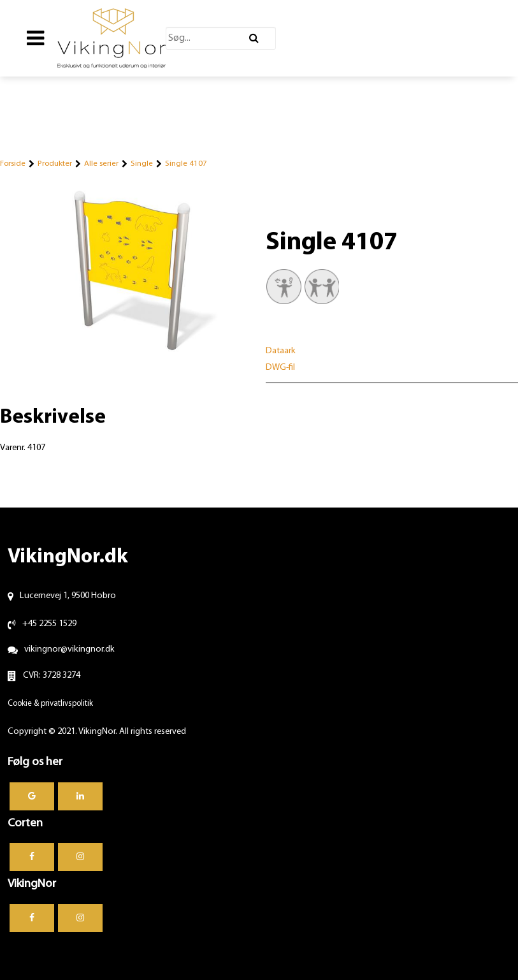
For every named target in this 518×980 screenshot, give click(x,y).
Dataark (281, 351)
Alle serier (101, 164)
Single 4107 (186, 164)
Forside (13, 164)
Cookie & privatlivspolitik (50, 704)
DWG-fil (280, 368)
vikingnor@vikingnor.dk (69, 649)
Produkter (55, 164)
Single (142, 164)
